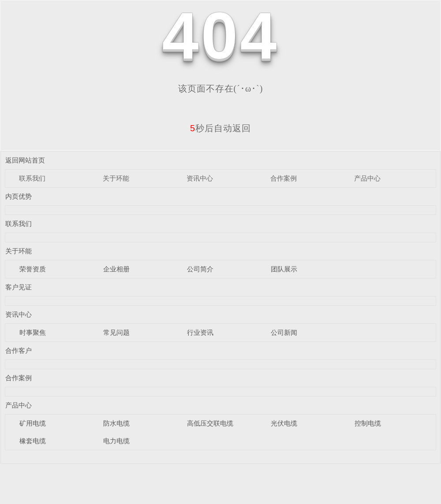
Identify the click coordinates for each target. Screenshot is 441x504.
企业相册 (116, 269)
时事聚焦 (33, 332)
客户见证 (19, 287)
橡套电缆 (33, 441)
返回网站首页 (25, 160)
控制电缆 (368, 423)
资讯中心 (200, 178)
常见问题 (116, 332)
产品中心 (367, 178)
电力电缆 (116, 441)
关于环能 (116, 178)
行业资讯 (200, 332)
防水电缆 (116, 423)
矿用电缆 (33, 423)
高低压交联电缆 (210, 423)
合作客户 (19, 350)
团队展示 (284, 269)
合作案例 (284, 178)
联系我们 (32, 178)
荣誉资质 (33, 269)
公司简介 (200, 269)
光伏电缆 (284, 423)
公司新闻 (284, 332)
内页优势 (19, 196)
